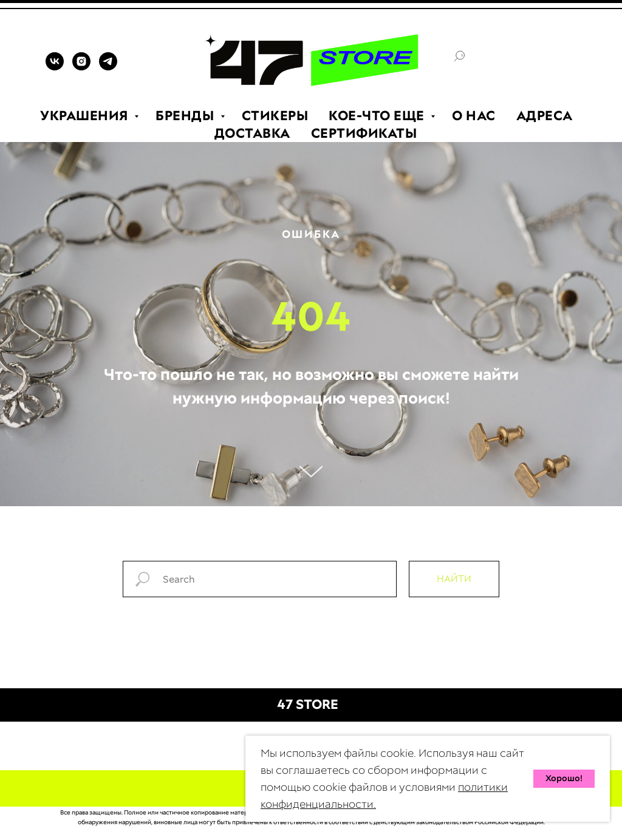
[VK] (55, 67)
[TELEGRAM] (108, 67)
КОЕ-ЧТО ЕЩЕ (378, 116)
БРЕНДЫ (186, 116)
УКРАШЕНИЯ (86, 116)
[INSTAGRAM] (81, 67)
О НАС (474, 116)
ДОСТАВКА (252, 133)
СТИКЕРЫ (275, 116)
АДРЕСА (545, 116)
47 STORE (308, 704)
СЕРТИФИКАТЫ (364, 133)
